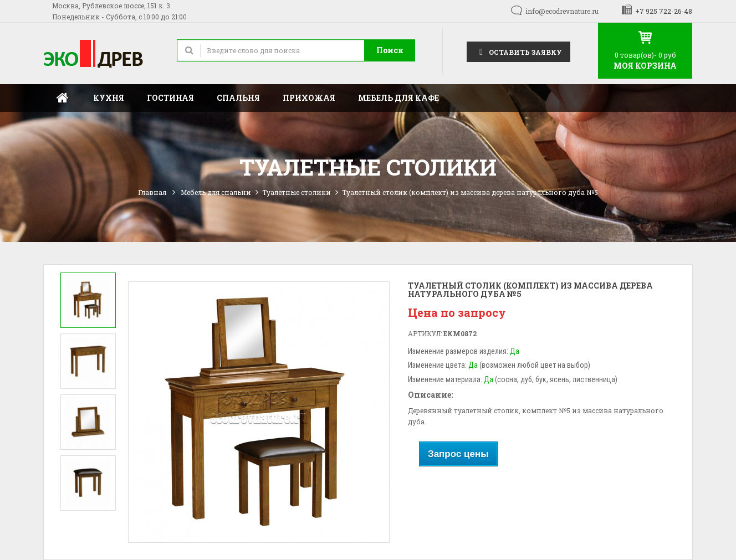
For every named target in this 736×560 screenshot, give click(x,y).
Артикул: (425, 333)
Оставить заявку (518, 51)
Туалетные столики (297, 192)
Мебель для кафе (398, 98)
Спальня (238, 98)
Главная (63, 98)
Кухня (109, 98)
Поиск (390, 50)
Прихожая (309, 98)
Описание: (430, 395)
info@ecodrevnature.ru (562, 11)
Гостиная (170, 98)
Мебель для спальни (216, 192)
